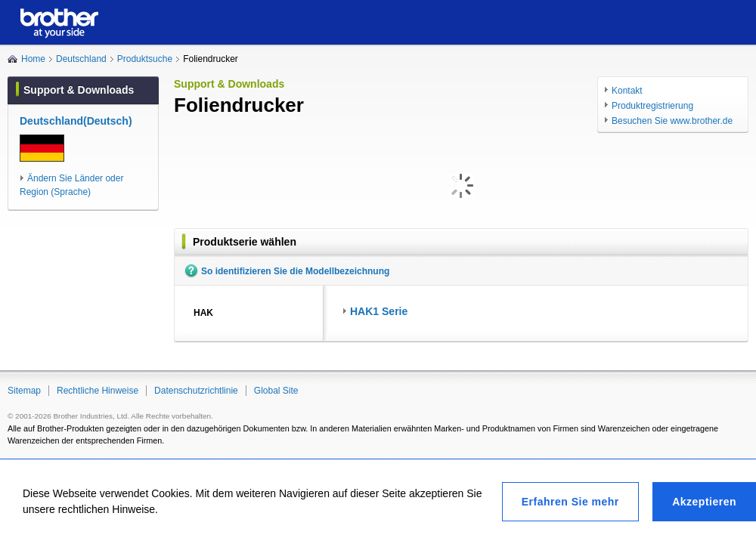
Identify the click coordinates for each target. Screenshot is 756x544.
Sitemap (24, 391)
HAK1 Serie (379, 311)
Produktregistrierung (652, 106)
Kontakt (627, 91)
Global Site (276, 391)
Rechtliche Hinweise (98, 391)
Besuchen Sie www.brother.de (672, 121)
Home (33, 59)
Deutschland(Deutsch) (76, 121)
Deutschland (81, 59)
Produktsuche (145, 59)
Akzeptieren (704, 502)
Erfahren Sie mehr (570, 502)
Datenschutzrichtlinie (196, 391)
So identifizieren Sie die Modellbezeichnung (295, 271)
